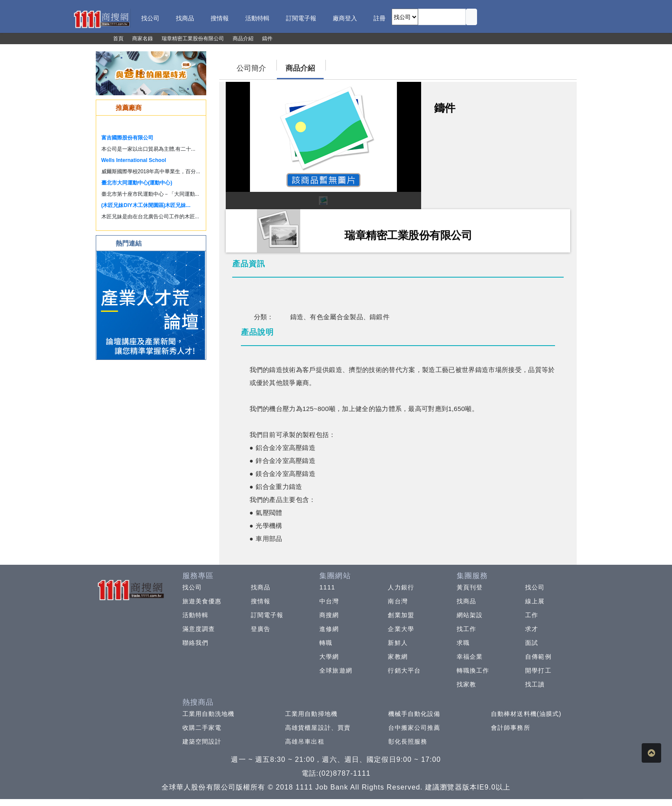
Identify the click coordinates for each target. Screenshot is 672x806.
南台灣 (398, 601)
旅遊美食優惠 (202, 601)
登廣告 (261, 629)
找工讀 (535, 684)
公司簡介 (251, 68)
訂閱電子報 (267, 615)
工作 (532, 615)
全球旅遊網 (336, 670)
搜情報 (261, 601)
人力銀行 (401, 587)
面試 (532, 643)
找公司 (192, 587)
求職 (463, 643)
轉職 (326, 643)
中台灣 (329, 601)
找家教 (466, 684)
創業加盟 (401, 615)
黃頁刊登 (470, 587)
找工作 (466, 629)
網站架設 (470, 615)
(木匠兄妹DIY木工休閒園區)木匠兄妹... (146, 205)
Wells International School (134, 160)
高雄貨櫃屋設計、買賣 (318, 728)
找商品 (261, 587)
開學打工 (538, 670)
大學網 (329, 657)
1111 (327, 587)
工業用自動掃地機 (311, 714)
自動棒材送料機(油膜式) (526, 714)
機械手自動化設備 (414, 714)
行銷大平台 (404, 670)
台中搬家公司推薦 (414, 728)
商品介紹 (300, 68)
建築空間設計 (202, 741)
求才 (532, 629)
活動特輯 (195, 615)
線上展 (535, 601)
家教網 (398, 657)
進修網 (329, 629)
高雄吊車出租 (305, 741)
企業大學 (401, 629)
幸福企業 (470, 657)
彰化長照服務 (408, 741)
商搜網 (329, 615)
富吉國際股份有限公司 (127, 138)
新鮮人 (398, 643)
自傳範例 (538, 657)
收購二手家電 (202, 728)
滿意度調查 (199, 629)
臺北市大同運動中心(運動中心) (137, 183)
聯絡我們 (195, 643)
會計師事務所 (511, 728)
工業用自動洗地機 (209, 714)
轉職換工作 (473, 670)
